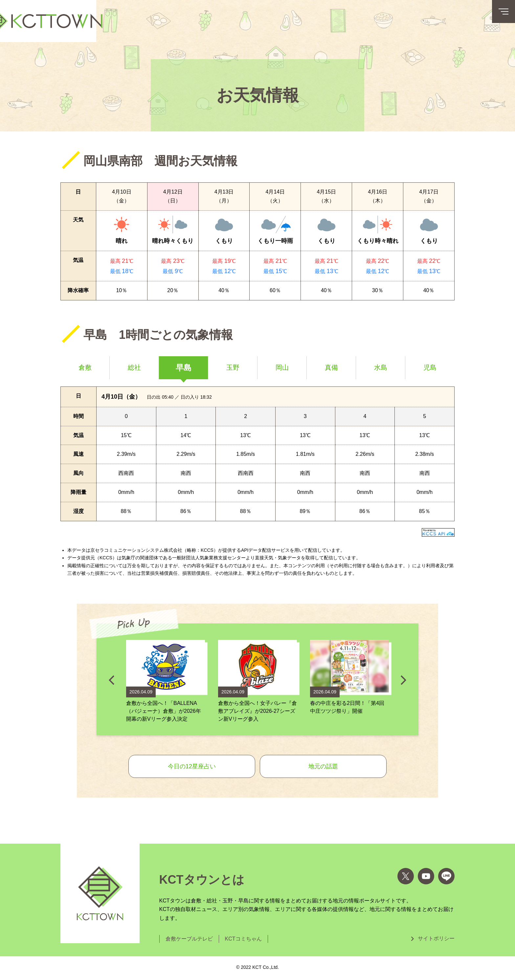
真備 (331, 367)
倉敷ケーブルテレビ (189, 939)
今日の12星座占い (192, 766)
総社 (134, 367)
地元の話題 (323, 766)
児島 (430, 367)
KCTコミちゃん (243, 939)
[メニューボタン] (504, 12)
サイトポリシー (436, 938)
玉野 (233, 367)
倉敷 (85, 367)
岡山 (282, 367)
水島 (381, 367)
